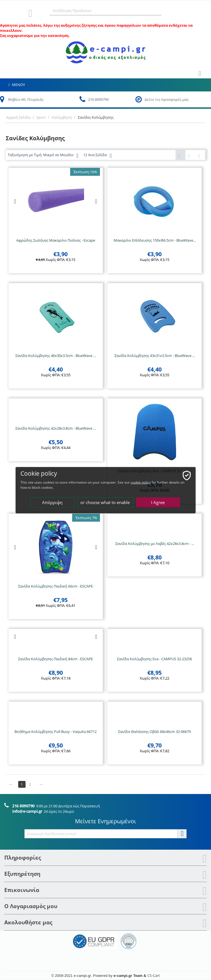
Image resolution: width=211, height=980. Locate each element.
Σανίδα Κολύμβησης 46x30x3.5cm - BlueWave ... (56, 356)
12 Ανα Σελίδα (97, 155)
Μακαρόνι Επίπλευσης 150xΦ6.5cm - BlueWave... (155, 240)
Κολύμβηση (62, 117)
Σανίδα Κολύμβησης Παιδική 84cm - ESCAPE (56, 659)
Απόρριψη (52, 502)
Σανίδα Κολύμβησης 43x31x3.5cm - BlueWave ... (155, 356)
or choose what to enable (105, 502)
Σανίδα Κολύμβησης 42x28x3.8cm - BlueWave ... (56, 428)
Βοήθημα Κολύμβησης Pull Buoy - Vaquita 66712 (56, 732)
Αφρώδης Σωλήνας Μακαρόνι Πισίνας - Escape (56, 240)
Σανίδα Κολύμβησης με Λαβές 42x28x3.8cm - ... (155, 544)
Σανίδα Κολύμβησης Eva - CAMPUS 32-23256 (154, 659)
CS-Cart (154, 975)
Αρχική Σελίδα (18, 117)
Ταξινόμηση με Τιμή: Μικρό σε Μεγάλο (43, 155)
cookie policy (141, 482)
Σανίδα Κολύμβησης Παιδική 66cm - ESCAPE (56, 586)
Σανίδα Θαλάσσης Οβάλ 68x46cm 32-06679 (154, 732)
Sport (41, 117)
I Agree (158, 502)
